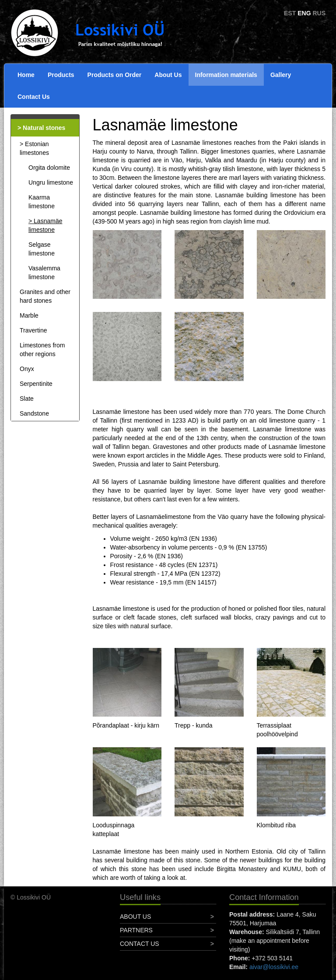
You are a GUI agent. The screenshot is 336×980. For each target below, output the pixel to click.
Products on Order (115, 75)
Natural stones (44, 128)
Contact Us (34, 97)
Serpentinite (36, 384)
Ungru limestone (51, 182)
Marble (29, 315)
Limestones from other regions (42, 350)
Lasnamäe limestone (45, 225)
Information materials (226, 75)
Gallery (281, 75)
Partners (136, 930)
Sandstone (34, 413)
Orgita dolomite (49, 168)
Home (26, 75)
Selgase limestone (42, 249)
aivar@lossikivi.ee (274, 967)
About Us (168, 75)
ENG (304, 13)
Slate (27, 399)
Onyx (27, 369)
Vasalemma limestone (44, 273)
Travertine (33, 330)
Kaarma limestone (42, 202)
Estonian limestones (34, 148)
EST (290, 13)
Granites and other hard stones (45, 296)
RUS (319, 13)
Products (61, 75)
